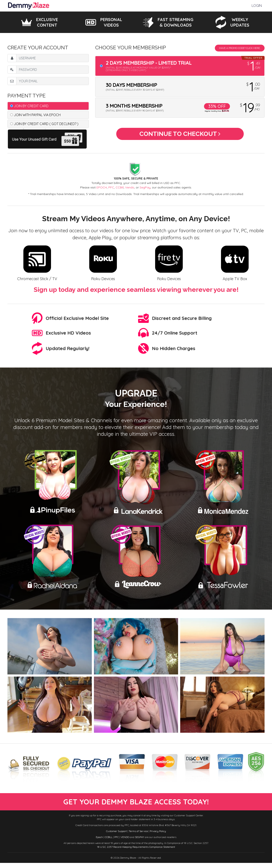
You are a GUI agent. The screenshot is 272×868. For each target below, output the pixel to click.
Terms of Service (138, 836)
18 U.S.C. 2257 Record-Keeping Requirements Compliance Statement (136, 852)
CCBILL (109, 842)
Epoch (99, 842)
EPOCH (102, 187)
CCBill (120, 187)
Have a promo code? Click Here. (240, 48)
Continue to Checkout (180, 136)
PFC (111, 187)
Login (257, 6)
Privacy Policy (158, 836)
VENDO (125, 842)
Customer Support (116, 836)
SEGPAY (140, 842)
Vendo (130, 187)
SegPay (145, 187)
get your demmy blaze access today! (136, 804)
